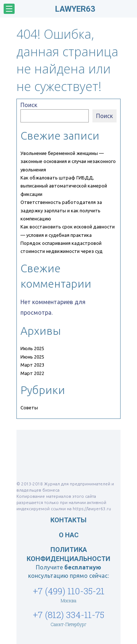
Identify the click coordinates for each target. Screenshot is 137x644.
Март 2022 (32, 373)
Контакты (68, 520)
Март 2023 (32, 365)
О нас (69, 535)
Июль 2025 (32, 348)
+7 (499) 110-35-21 (69, 591)
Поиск (29, 105)
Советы (29, 408)
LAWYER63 (75, 9)
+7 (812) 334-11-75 (68, 615)
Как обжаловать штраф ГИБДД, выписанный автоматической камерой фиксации (64, 186)
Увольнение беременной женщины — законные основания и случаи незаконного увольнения (68, 161)
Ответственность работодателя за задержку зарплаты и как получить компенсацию (61, 210)
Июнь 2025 (32, 357)
